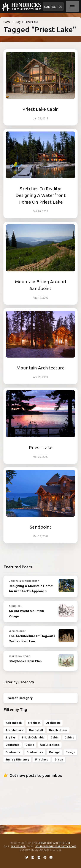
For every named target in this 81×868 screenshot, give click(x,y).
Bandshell (36, 730)
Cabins (69, 737)
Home (7, 22)
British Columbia (33, 737)
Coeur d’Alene (50, 745)
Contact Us (53, 7)
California (13, 745)
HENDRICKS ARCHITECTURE (55, 843)
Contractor (13, 752)
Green (59, 759)
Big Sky (11, 737)
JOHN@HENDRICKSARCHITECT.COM (56, 847)
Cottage (54, 752)
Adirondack (14, 723)
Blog (18, 22)
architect (34, 723)
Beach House (58, 730)
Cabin (55, 737)
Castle (30, 745)
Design (70, 752)
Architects (53, 723)
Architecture (14, 730)
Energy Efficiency (17, 759)
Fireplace (42, 759)
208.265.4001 (18, 847)
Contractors (35, 752)
